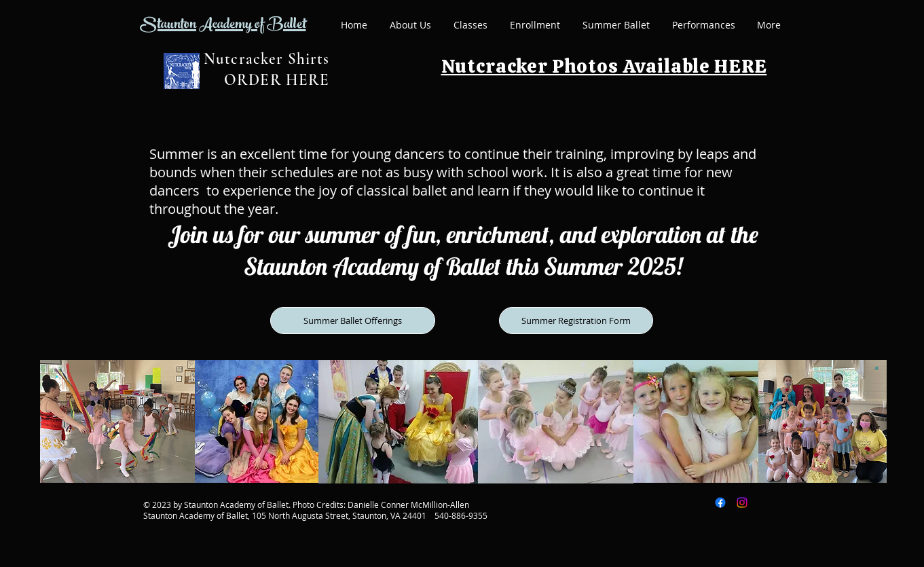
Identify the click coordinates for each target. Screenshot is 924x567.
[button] (471, 25)
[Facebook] (720, 502)
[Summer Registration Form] (576, 321)
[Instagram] (742, 502)
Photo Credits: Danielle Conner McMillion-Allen (381, 505)
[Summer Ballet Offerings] (353, 321)
